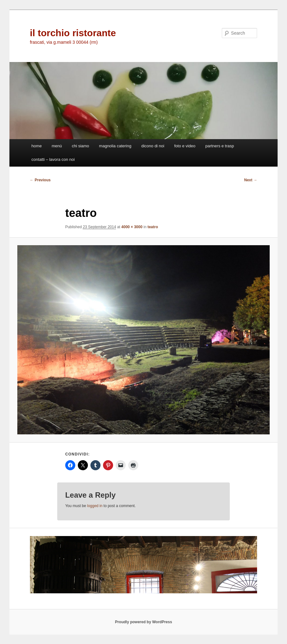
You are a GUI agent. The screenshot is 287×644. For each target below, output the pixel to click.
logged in (95, 506)
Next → (251, 180)
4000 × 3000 (132, 227)
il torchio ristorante (73, 33)
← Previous (40, 180)
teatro (153, 227)
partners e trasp (220, 146)
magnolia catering (115, 146)
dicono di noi (153, 146)
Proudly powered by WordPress (143, 622)
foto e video (185, 146)
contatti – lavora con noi (53, 159)
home (37, 146)
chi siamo (80, 146)
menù (57, 146)
